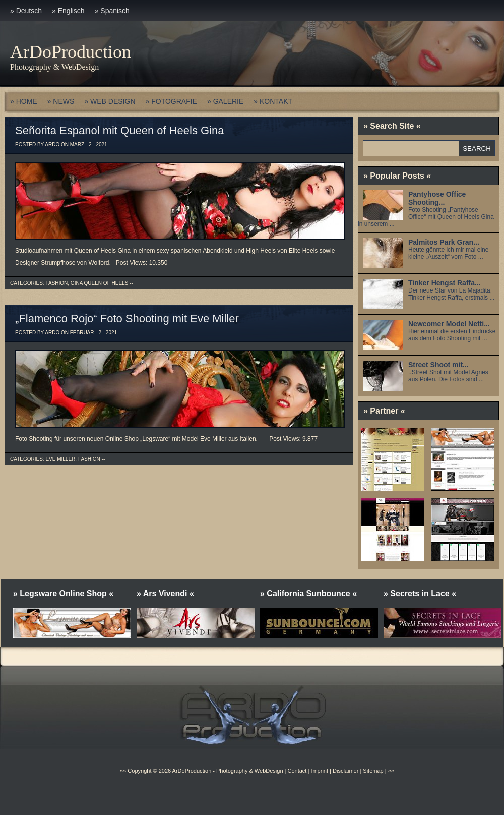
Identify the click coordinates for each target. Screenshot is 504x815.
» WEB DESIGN (110, 101)
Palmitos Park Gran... (444, 242)
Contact (297, 771)
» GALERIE (225, 101)
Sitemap (372, 771)
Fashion (56, 283)
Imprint (320, 771)
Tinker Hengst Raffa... (445, 283)
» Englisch (68, 11)
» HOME (24, 101)
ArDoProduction (71, 52)
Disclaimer (345, 771)
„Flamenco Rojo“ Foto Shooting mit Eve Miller (127, 318)
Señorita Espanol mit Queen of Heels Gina (120, 130)
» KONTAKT (273, 101)
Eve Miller (60, 459)
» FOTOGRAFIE (171, 101)
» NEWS (61, 101)
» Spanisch (112, 11)
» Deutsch (26, 11)
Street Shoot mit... (438, 365)
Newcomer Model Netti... (449, 324)
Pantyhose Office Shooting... (437, 198)
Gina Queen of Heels (99, 283)
